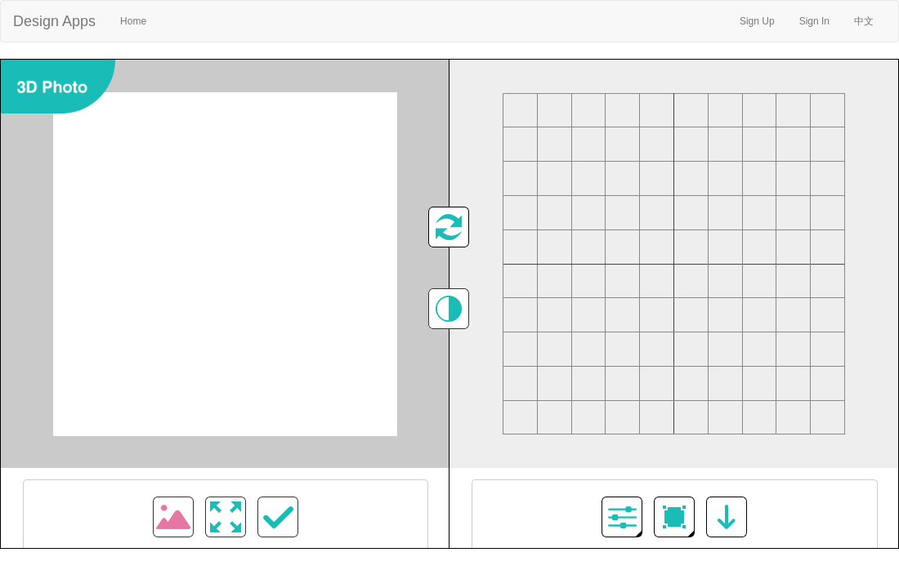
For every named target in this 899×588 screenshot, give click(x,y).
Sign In (814, 21)
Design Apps (54, 21)
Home (139, 20)
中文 (864, 21)
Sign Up (757, 21)
